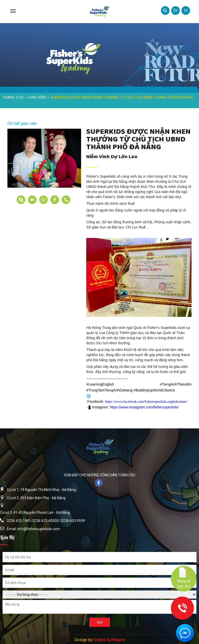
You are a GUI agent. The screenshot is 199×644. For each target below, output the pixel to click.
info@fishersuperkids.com (39, 529)
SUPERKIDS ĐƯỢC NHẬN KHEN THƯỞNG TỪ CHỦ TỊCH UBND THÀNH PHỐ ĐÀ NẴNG (122, 97)
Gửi (100, 622)
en (175, 10)
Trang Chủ (13, 97)
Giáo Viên (37, 97)
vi (186, 10)
